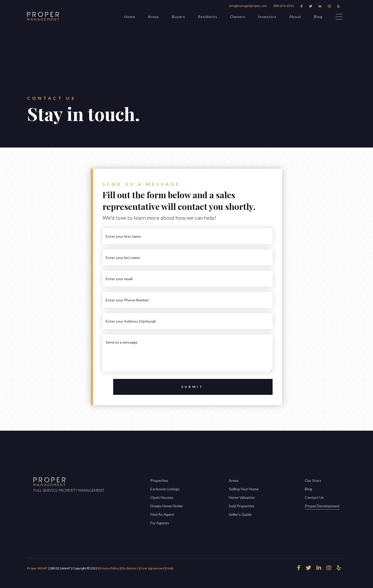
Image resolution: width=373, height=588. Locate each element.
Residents (208, 17)
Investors (267, 17)
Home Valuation (242, 497)
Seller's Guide (240, 514)
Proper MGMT (37, 568)
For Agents (160, 523)
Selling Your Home (244, 489)
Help (170, 568)
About (295, 17)
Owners (238, 17)
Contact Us (314, 497)
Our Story (313, 480)
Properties (159, 480)
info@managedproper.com (248, 6)
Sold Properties (242, 506)
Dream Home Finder (167, 506)
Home (130, 17)
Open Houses (162, 497)
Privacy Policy (110, 568)
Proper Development (322, 506)
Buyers (179, 17)
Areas (154, 17)
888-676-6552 (284, 6)
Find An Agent (162, 514)
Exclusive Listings (165, 489)
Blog (318, 17)
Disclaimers (130, 568)
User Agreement (152, 568)
